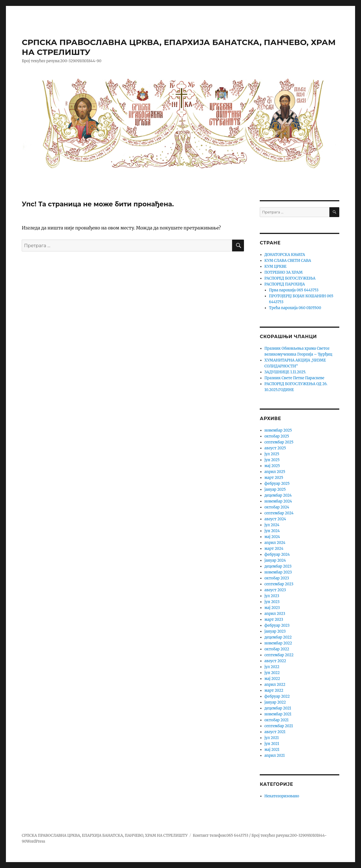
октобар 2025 (277, 436)
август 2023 (275, 590)
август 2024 (275, 519)
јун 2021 (272, 744)
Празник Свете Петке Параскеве (294, 378)
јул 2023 (272, 596)
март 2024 (274, 549)
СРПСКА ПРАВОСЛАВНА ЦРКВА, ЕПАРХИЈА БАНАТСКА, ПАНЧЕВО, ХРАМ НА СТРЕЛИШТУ (105, 835)
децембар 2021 (278, 708)
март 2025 (274, 478)
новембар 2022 (278, 643)
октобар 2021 (277, 720)
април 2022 (275, 685)
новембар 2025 (278, 430)
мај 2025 (272, 466)
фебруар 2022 (277, 696)
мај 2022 (272, 679)
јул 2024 (272, 525)
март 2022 (274, 690)
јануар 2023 (275, 631)
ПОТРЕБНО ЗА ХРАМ (284, 272)
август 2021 (275, 732)
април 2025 (275, 472)
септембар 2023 (279, 584)
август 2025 (275, 448)
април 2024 (275, 543)
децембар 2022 (278, 637)
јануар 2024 (275, 560)
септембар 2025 (279, 442)
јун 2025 (272, 460)
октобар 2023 (277, 578)
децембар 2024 (278, 495)
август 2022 (275, 661)
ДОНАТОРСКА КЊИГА (285, 255)
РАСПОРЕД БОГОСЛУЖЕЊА (290, 278)
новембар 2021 (278, 714)
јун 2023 (272, 602)
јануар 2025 (275, 489)
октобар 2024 (277, 507)
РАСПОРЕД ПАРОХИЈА (285, 284)
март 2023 (274, 620)
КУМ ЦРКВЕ (276, 266)
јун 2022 (272, 673)
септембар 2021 (279, 726)
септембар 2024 (279, 513)
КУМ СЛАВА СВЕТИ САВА (288, 261)
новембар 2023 (278, 572)
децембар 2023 (278, 566)
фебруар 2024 (277, 555)
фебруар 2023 (277, 625)
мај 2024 (272, 537)
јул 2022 (272, 667)
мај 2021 (272, 750)
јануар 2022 (275, 702)
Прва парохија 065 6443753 (294, 290)
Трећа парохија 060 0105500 (295, 308)
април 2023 (275, 614)
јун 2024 (272, 531)
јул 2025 (272, 454)
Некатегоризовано (282, 796)
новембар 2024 (278, 501)
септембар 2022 (279, 655)
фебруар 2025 (277, 484)
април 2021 (275, 756)
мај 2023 (272, 608)
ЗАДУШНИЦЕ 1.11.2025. (285, 372)
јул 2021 (272, 738)
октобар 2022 (277, 649)
